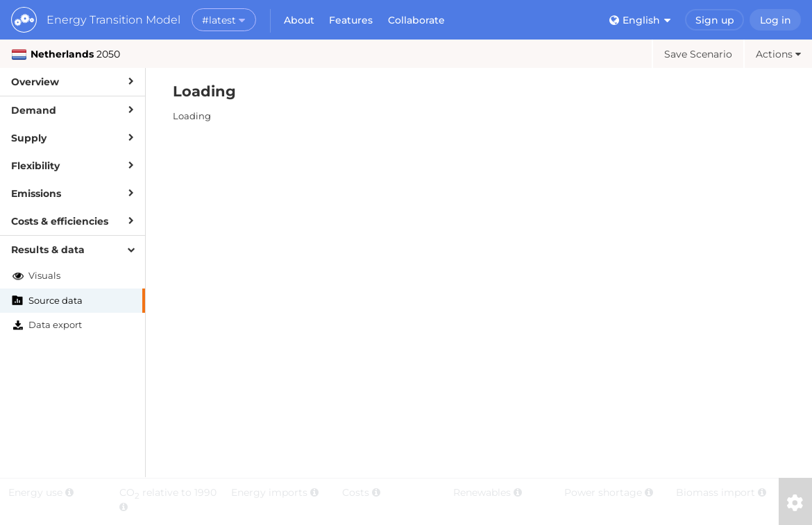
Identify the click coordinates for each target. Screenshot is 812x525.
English (640, 20)
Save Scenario (698, 54)
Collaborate (416, 20)
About (299, 20)
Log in (776, 20)
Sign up (715, 20)
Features (351, 20)
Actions (778, 54)
